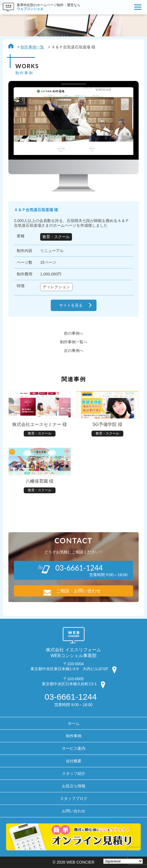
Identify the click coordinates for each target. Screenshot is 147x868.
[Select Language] (123, 861)
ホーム (74, 723)
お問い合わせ (74, 811)
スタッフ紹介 (74, 773)
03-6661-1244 (71, 697)
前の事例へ (74, 333)
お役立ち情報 (74, 786)
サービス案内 (74, 748)
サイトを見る (71, 305)
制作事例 (74, 736)
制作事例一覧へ (74, 342)
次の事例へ (74, 351)
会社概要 (74, 761)
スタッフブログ (74, 798)
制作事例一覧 (32, 47)
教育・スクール (56, 237)
